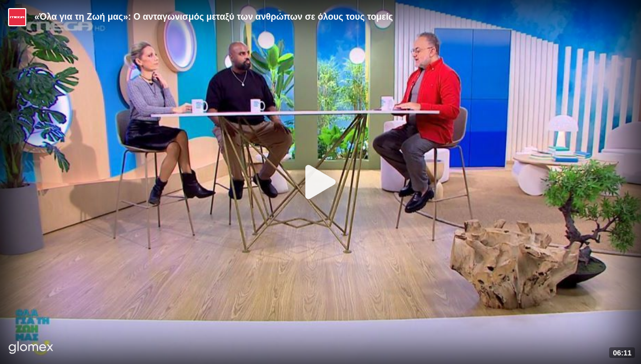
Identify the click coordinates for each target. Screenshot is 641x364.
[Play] (320, 182)
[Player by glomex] (31, 349)
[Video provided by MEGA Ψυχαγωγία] (17, 17)
